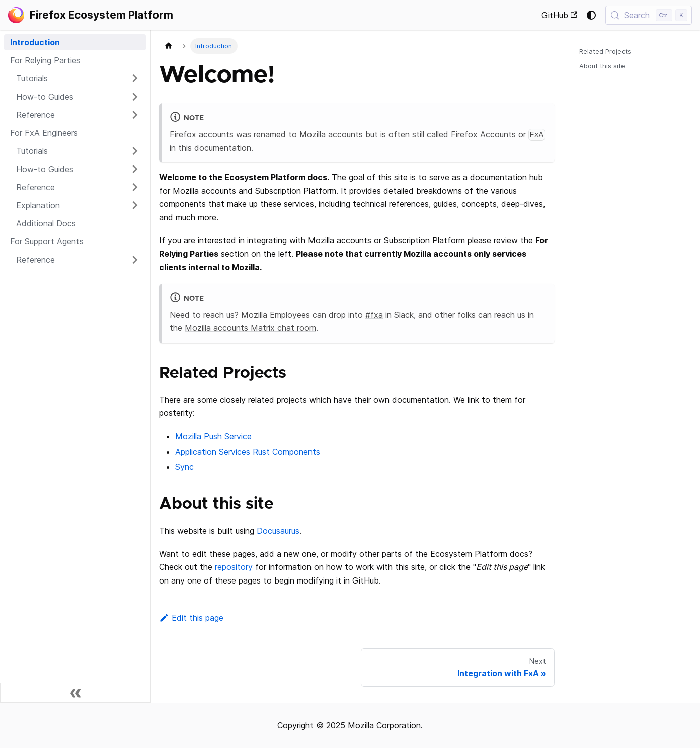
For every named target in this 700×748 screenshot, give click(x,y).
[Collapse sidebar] (75, 693)
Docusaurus (278, 531)
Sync (184, 467)
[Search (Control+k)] (649, 15)
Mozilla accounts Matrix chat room (250, 328)
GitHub (559, 15)
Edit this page (191, 618)
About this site (602, 66)
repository (234, 567)
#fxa (374, 315)
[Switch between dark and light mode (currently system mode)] (591, 15)
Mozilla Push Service (213, 436)
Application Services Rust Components (248, 452)
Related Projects (605, 52)
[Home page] (169, 46)
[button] (78, 78)
